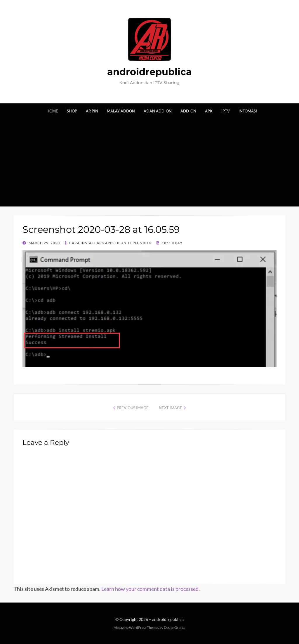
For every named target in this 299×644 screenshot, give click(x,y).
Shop (72, 111)
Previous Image (133, 408)
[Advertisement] (149, 158)
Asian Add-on (158, 111)
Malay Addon (121, 111)
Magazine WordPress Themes (136, 627)
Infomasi (248, 111)
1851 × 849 (172, 243)
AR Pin (92, 111)
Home (52, 111)
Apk (209, 111)
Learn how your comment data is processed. (151, 589)
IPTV (226, 111)
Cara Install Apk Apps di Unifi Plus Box (110, 243)
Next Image (171, 408)
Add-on (188, 111)
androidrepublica (149, 72)
